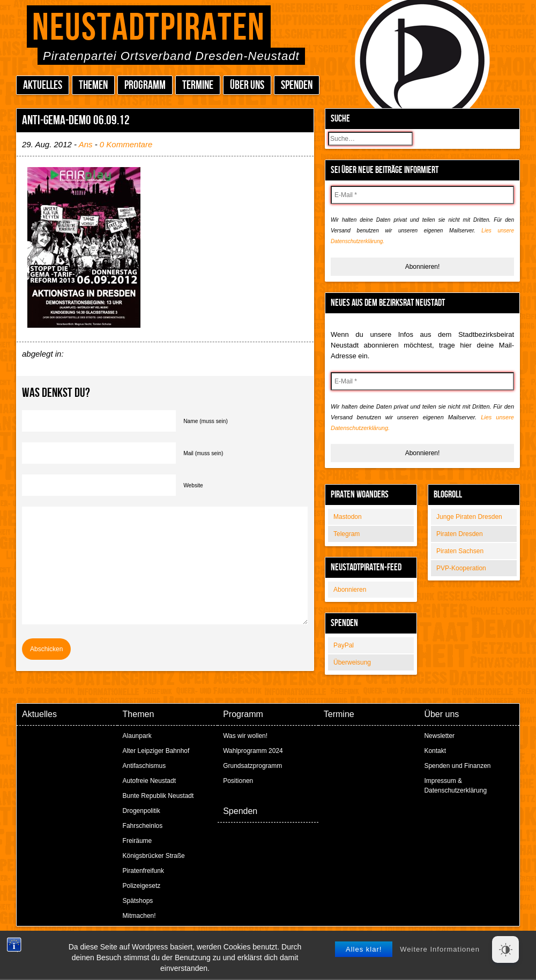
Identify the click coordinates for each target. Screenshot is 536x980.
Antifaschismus (144, 766)
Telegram (347, 534)
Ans (86, 144)
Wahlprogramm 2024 (253, 751)
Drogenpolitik (142, 811)
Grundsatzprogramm (252, 766)
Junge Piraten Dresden (469, 517)
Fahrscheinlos (143, 826)
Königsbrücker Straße (154, 856)
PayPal (344, 645)
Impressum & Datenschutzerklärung (455, 786)
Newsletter (439, 736)
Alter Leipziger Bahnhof (156, 751)
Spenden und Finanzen (457, 766)
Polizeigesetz (142, 886)
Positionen (238, 781)
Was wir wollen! (245, 736)
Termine (198, 85)
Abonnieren (350, 590)
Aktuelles (43, 85)
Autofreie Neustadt (149, 781)
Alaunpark (137, 736)
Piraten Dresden (460, 534)
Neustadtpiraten (149, 28)
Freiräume (137, 841)
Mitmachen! (139, 916)
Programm (145, 85)
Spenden (297, 85)
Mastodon (348, 517)
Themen (93, 85)
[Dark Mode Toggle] (505, 949)
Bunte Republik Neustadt (158, 796)
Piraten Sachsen (460, 551)
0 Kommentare (126, 144)
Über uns (247, 85)
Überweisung (352, 662)
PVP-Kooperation (461, 568)
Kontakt (435, 751)
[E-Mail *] (422, 195)
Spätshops (138, 901)
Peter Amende (281, 942)
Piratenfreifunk (143, 871)
